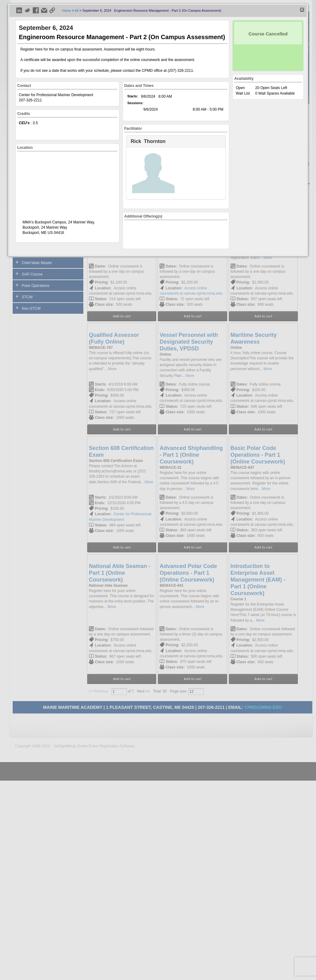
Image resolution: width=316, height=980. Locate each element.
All (77, 10)
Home (67, 10)
